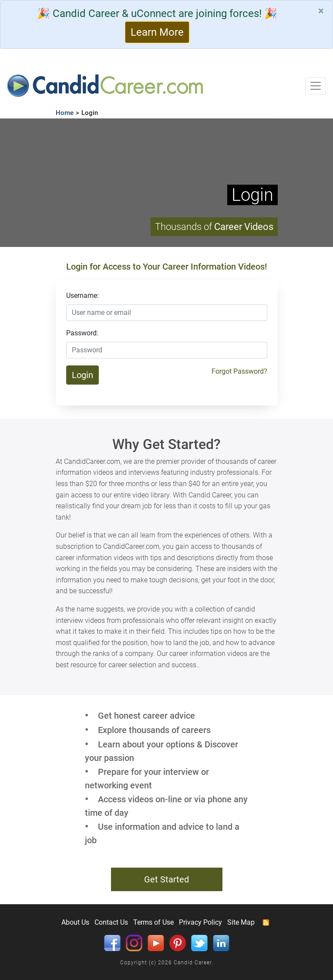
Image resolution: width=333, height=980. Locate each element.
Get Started (166, 879)
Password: (82, 333)
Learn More (157, 32)
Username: (82, 296)
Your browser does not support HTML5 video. (166, 183)
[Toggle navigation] (316, 86)
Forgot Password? (239, 371)
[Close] (321, 11)
